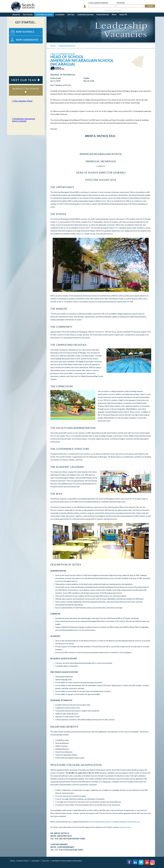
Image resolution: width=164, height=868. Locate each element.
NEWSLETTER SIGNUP (26, 90)
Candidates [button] (60, 15)
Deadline (87, 78)
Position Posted (56, 78)
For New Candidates (17, 37)
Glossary (36, 861)
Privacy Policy (23, 861)
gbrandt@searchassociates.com (129, 822)
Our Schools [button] (28, 15)
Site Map (46, 861)
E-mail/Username (98, 3)
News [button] (114, 15)
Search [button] (123, 15)
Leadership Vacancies (44, 15)
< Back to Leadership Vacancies (63, 54)
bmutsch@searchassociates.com (102, 822)
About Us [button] (16, 15)
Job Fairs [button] (71, 15)
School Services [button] (103, 15)
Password (121, 3)
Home (12, 861)
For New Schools (16, 29)
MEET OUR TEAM (26, 80)
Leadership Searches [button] (85, 15)
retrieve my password (112, 10)
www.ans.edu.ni (125, 827)
